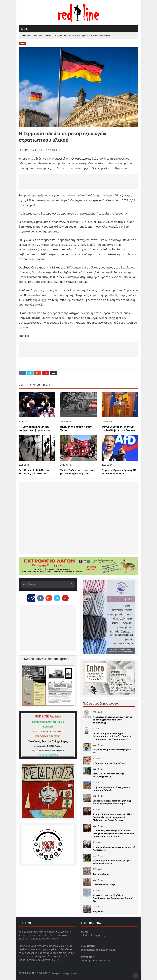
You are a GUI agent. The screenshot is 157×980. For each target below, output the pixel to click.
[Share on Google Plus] (38, 373)
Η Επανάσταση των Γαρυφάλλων (109, 763)
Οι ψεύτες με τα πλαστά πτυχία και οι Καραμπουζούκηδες (112, 789)
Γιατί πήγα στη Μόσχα (104, 885)
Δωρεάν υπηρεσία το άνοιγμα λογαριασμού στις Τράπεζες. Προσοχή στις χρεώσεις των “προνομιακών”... (112, 736)
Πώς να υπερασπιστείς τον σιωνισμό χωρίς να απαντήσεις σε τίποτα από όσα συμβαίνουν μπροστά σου (113, 834)
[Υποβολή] (71, 584)
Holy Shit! (98, 912)
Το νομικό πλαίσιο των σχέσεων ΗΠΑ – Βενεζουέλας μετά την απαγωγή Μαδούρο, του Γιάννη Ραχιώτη (112, 817)
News (48, 35)
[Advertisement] (78, 182)
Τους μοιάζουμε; (101, 874)
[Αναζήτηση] (48, 584)
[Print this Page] (53, 373)
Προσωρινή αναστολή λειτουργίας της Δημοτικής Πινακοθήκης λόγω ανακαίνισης (112, 720)
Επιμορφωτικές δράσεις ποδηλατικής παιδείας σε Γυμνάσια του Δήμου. (112, 802)
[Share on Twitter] (30, 373)
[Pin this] (46, 373)
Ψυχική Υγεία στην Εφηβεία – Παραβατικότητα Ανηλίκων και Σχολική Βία (113, 898)
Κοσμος (38, 35)
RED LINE (26, 35)
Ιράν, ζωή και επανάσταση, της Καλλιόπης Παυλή (108, 775)
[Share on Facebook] (22, 373)
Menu (25, 29)
